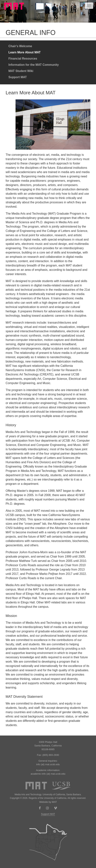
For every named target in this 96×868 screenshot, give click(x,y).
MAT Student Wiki (21, 71)
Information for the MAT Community (34, 65)
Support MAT (18, 77)
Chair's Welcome (20, 46)
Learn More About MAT (25, 52)
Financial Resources (23, 59)
